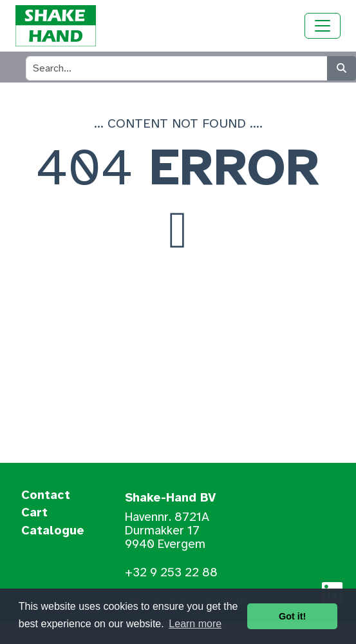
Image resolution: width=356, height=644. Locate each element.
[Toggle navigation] (323, 26)
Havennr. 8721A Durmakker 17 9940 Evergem (167, 531)
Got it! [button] (292, 616)
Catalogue (53, 531)
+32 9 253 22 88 (171, 572)
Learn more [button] (195, 624)
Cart (34, 513)
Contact (46, 496)
